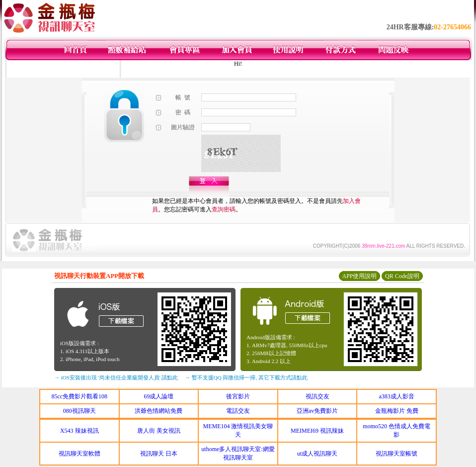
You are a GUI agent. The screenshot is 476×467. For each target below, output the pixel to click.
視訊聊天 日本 (159, 454)
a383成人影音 (397, 396)
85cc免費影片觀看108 (79, 396)
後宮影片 (238, 396)
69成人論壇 (159, 396)
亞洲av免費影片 (317, 411)
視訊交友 (317, 396)
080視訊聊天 (79, 411)
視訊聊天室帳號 (397, 454)
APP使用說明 (359, 276)
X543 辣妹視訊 (79, 431)
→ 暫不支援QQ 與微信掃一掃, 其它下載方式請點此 (246, 377)
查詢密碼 (224, 209)
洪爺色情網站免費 (159, 411)
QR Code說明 (402, 276)
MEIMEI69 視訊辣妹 (317, 431)
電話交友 (238, 411)
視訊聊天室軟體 (79, 454)
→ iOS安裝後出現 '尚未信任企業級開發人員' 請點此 (116, 377)
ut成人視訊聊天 (317, 454)
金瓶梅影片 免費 (397, 411)
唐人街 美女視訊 (159, 431)
